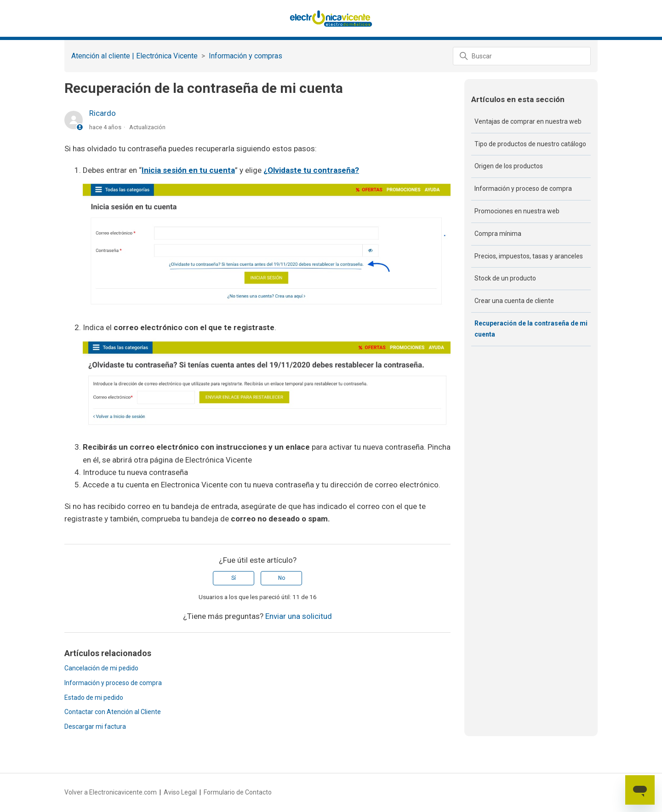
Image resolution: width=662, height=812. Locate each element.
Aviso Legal (180, 792)
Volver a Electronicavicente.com (111, 792)
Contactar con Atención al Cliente (113, 712)
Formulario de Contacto (238, 792)
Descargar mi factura (95, 726)
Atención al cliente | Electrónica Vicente (134, 56)
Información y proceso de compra (113, 683)
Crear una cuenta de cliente (514, 301)
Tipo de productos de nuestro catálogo (530, 144)
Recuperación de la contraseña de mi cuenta (531, 329)
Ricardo (103, 113)
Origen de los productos (509, 166)
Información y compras (245, 56)
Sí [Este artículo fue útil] (234, 578)
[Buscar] (522, 56)
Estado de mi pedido (94, 698)
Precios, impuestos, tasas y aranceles (529, 256)
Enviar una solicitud (299, 616)
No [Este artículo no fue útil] (282, 578)
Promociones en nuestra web (517, 211)
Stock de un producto (505, 278)
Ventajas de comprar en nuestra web (528, 121)
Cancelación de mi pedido (101, 668)
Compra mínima (498, 234)
